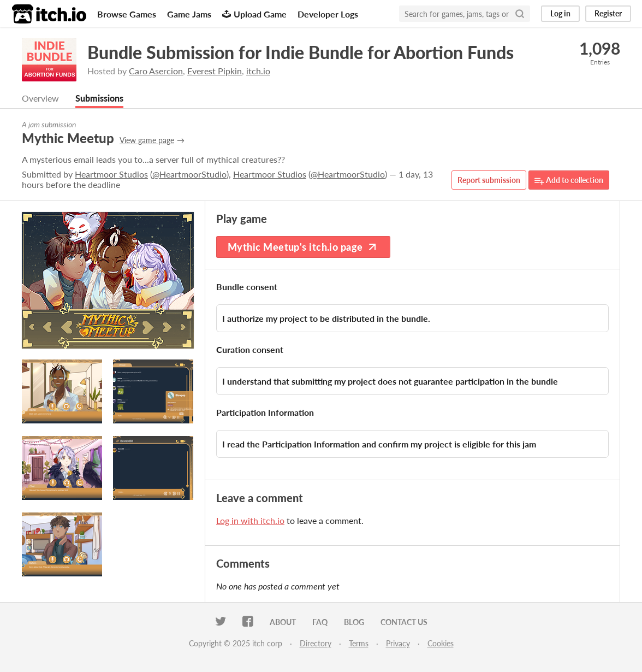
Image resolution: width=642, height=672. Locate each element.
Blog (354, 622)
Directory (316, 643)
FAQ (320, 622)
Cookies (441, 643)
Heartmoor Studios (111, 174)
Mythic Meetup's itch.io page (303, 247)
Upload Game (254, 14)
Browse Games (127, 14)
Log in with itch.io (250, 520)
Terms (359, 643)
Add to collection (569, 181)
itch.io (258, 71)
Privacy (398, 643)
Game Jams (189, 14)
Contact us (404, 622)
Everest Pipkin (215, 71)
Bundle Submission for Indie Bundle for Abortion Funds (301, 52)
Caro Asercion (156, 71)
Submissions (99, 98)
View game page (147, 140)
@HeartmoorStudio (189, 174)
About (283, 622)
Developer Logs (328, 14)
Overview (40, 98)
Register (608, 13)
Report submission (489, 180)
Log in (560, 13)
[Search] (520, 14)
